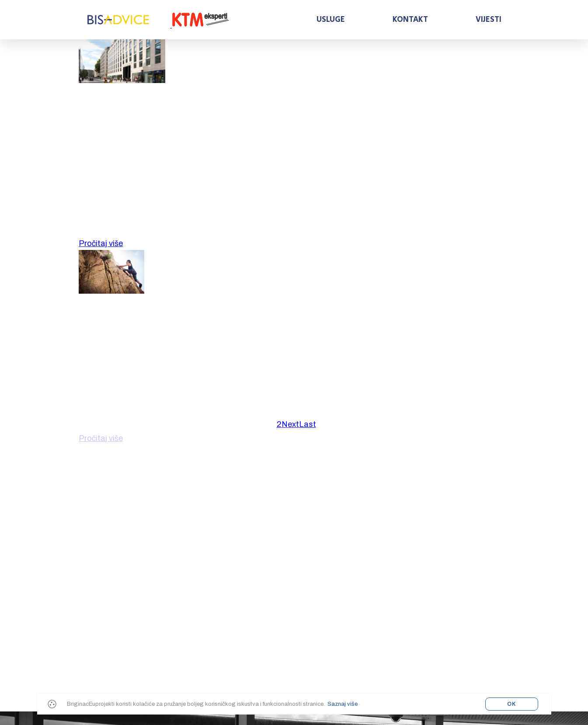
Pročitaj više (101, 243)
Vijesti (489, 20)
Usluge (331, 20)
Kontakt (410, 20)
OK (511, 704)
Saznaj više (343, 704)
